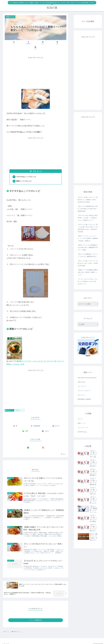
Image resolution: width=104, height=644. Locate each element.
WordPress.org (82, 432)
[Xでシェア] (15, 43)
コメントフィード (83, 428)
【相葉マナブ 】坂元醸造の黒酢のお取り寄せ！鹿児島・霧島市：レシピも (88, 272)
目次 (35, 166)
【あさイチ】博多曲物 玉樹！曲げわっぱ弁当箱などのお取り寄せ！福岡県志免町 (88, 209)
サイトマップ (82, 386)
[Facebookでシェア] (25, 43)
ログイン (80, 419)
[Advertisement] (36, 67)
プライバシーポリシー (84, 391)
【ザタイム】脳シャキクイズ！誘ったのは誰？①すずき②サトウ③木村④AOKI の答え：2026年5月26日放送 (88, 228)
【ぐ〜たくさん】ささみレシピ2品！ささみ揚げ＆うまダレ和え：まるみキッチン (88, 281)
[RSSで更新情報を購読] (38, 443)
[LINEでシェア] (46, 43)
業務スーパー (20, 405)
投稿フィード (82, 423)
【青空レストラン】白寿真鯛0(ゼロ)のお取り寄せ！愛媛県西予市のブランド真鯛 (88, 247)
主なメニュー (82, 395)
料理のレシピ (10, 405)
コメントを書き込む (36, 617)
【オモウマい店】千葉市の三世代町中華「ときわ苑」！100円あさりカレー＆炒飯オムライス (88, 218)
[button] (56, 43)
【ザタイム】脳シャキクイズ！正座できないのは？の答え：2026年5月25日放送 (88, 263)
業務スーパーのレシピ (24, 176)
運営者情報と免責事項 (84, 399)
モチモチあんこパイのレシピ (26, 172)
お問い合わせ (82, 382)
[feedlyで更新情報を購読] (33, 443)
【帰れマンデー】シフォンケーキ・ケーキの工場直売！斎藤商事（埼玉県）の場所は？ (88, 238)
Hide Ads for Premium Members (87, 378)
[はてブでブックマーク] (36, 43)
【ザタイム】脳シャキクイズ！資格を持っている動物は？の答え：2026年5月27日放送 (88, 200)
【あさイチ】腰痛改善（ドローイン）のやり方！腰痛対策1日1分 (88, 255)
